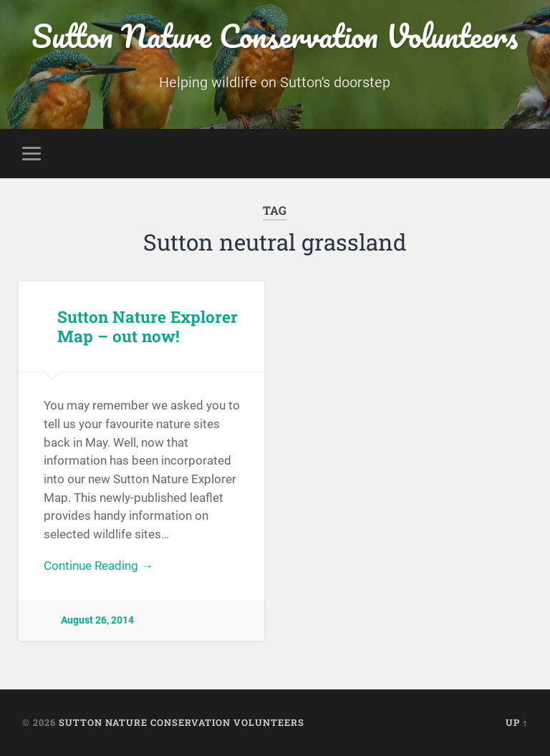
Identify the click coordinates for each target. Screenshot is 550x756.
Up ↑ (517, 722)
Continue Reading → (98, 566)
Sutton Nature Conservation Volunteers (275, 35)
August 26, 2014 (97, 620)
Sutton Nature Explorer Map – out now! (148, 326)
